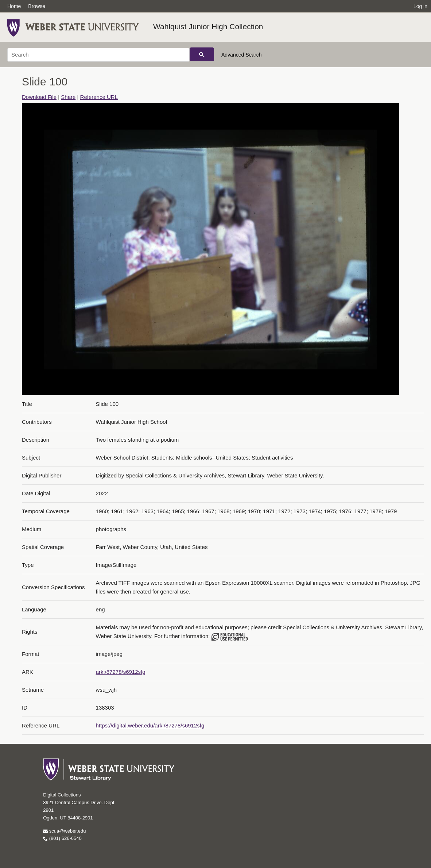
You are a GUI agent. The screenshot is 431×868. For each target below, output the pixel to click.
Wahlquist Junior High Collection (208, 26)
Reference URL (99, 97)
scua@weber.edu (64, 831)
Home (14, 6)
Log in (420, 6)
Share (68, 97)
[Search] (98, 55)
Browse (37, 6)
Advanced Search (242, 55)
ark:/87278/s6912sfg (121, 672)
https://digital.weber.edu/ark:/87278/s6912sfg (150, 725)
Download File (39, 97)
